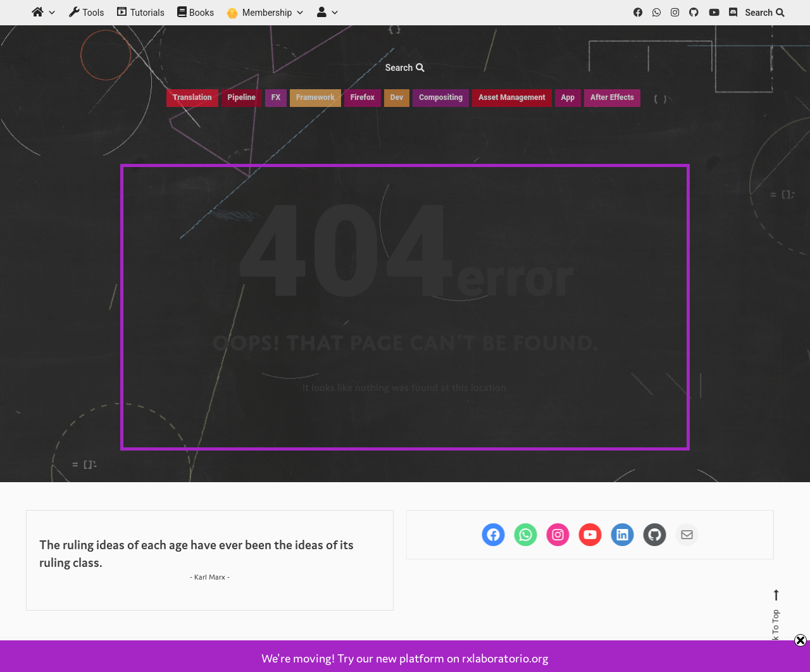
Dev (397, 97)
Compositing (441, 97)
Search (765, 13)
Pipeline (242, 97)
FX (276, 97)
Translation (192, 97)
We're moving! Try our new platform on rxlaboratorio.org (405, 658)
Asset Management (512, 97)
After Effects (612, 97)
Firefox (363, 97)
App (568, 97)
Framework (315, 97)
